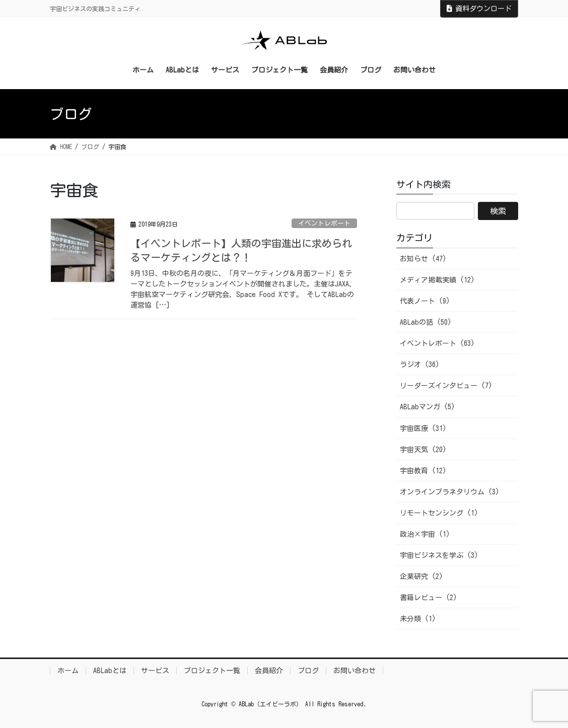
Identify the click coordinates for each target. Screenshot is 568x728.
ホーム (68, 671)
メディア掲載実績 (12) (437, 280)
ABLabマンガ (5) (428, 407)
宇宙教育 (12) (423, 471)
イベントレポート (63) (437, 343)
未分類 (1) (418, 619)
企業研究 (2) (421, 576)
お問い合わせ (354, 671)
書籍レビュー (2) (429, 598)
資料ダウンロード (479, 9)
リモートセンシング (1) (439, 513)
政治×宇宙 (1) (425, 534)
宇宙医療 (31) (423, 428)
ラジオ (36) (420, 365)
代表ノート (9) (425, 301)
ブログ (308, 671)
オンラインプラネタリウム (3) (450, 492)
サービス (155, 671)
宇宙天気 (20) (423, 450)
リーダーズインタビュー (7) (446, 386)
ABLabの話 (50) (426, 322)
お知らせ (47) (423, 259)
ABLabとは (110, 671)
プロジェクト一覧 (212, 671)
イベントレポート (324, 223)
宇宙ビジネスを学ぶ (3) (439, 555)
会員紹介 (269, 671)
